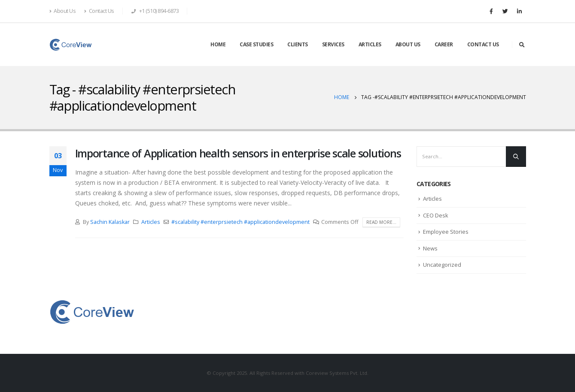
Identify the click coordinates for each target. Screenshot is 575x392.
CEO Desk (436, 215)
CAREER (444, 44)
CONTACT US (483, 44)
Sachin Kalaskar (110, 222)
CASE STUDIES (256, 44)
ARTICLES (370, 44)
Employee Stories (446, 232)
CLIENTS (298, 44)
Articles (151, 222)
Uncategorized (442, 265)
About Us (63, 11)
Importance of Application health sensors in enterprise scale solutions (238, 153)
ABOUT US (408, 44)
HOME (218, 44)
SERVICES (333, 44)
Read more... (381, 222)
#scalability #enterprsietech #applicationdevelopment (240, 222)
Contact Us (99, 11)
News (430, 248)
